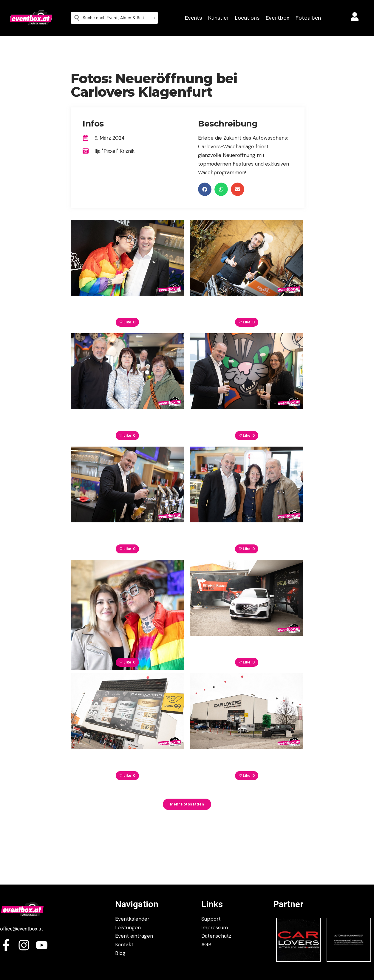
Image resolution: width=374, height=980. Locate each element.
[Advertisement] (340, 161)
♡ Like (127, 322)
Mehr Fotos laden (187, 804)
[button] (205, 189)
